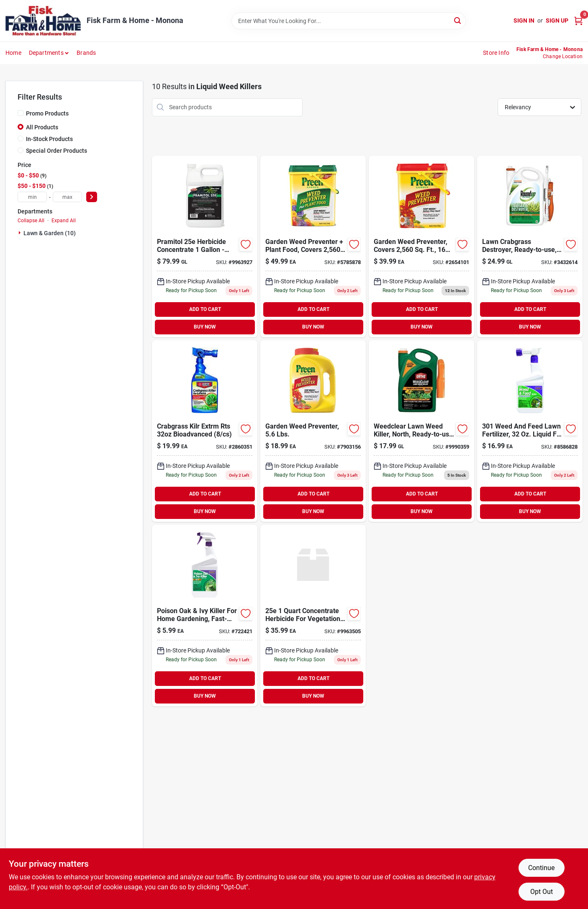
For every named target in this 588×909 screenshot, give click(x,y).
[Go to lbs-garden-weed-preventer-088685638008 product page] (421, 247)
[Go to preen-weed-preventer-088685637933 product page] (313, 431)
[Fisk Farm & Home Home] (43, 21)
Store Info (496, 53)
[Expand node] (21, 233)
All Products (42, 127)
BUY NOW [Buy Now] (205, 327)
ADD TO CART (205, 309)
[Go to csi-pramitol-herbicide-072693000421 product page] (313, 616)
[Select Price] (92, 197)
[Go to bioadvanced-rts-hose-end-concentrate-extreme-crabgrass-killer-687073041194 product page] (205, 431)
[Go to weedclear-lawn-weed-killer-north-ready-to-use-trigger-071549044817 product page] (421, 431)
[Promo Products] (21, 113)
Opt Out (542, 892)
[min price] (32, 197)
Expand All (64, 221)
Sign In (524, 21)
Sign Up (557, 21)
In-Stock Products (49, 139)
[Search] (458, 20)
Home (13, 53)
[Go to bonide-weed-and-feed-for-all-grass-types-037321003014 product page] (530, 431)
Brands (86, 53)
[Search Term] (349, 21)
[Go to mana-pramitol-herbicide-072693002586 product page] (205, 247)
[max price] (67, 197)
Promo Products (47, 113)
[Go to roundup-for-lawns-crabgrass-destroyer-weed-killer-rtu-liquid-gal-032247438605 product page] (530, 247)
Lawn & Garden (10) (50, 233)
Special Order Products (56, 151)
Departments (46, 53)
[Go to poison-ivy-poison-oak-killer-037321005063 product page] (205, 616)
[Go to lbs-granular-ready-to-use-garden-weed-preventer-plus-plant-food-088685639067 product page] (313, 247)
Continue (541, 868)
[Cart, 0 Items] (578, 21)
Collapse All (31, 221)
